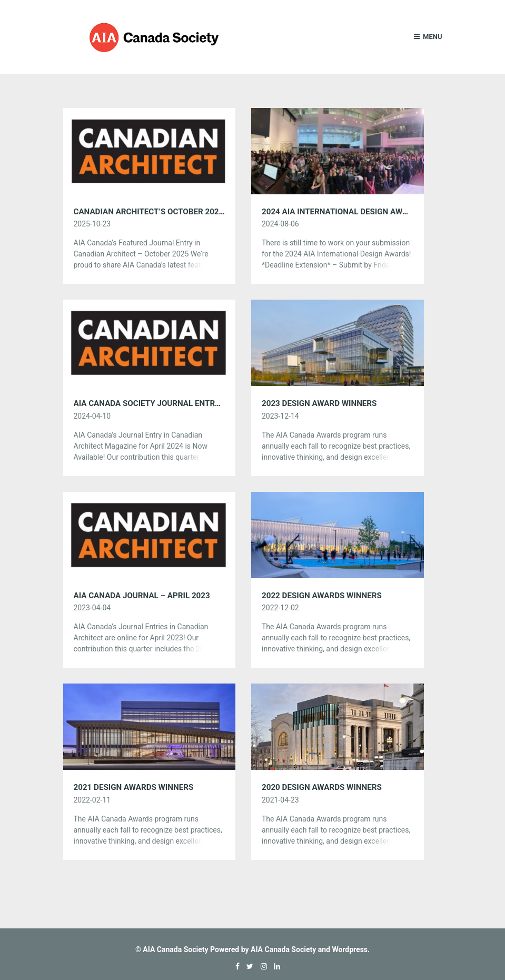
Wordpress (350, 949)
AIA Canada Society (175, 949)
